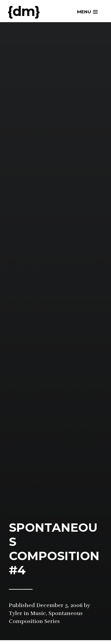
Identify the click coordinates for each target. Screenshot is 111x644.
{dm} (24, 11)
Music (38, 613)
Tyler (16, 613)
